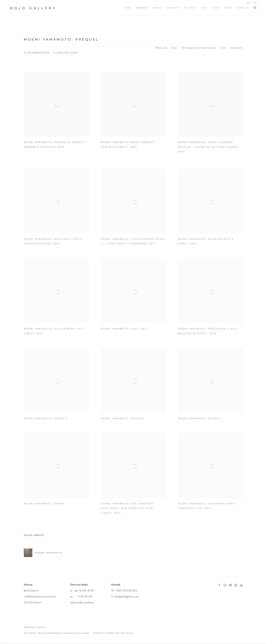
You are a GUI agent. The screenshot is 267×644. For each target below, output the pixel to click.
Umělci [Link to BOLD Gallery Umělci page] (157, 8)
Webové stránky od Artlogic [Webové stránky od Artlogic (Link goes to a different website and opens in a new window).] (113, 633)
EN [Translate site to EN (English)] (255, 3)
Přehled (161, 48)
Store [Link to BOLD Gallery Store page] (228, 8)
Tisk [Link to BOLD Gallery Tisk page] (204, 8)
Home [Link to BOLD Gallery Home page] (128, 8)
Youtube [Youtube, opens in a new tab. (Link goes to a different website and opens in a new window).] (241, 585)
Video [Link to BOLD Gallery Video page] (215, 8)
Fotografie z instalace (199, 48)
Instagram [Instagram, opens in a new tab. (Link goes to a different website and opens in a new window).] (225, 585)
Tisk (223, 48)
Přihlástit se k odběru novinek (230, 585)
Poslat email (236, 585)
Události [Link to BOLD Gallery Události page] (173, 8)
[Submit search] (255, 8)
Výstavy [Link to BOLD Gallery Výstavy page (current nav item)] (142, 8)
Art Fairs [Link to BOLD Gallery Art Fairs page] (190, 8)
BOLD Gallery (33, 8)
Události (237, 48)
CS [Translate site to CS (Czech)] (249, 3)
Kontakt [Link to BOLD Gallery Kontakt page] (243, 8)
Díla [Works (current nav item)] (174, 48)
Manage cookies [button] (35, 627)
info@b (118, 597)
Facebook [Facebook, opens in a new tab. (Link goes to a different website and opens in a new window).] (219, 585)
